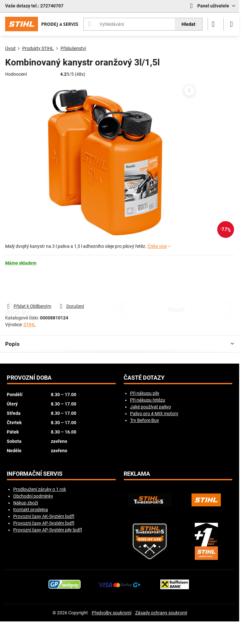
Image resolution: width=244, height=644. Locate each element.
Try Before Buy (145, 420)
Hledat (188, 24)
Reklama (137, 474)
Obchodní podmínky (33, 496)
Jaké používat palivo (150, 407)
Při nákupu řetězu (148, 400)
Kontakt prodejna (31, 510)
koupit (176, 284)
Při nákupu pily (145, 393)
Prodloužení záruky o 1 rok (40, 489)
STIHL (30, 325)
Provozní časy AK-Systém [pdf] (44, 516)
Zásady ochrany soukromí (161, 613)
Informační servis (35, 474)
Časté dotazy (144, 378)
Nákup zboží (26, 503)
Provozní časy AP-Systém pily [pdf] (48, 530)
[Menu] (231, 24)
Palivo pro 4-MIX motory (154, 414)
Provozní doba (29, 378)
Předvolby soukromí (112, 613)
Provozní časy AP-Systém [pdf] (44, 523)
